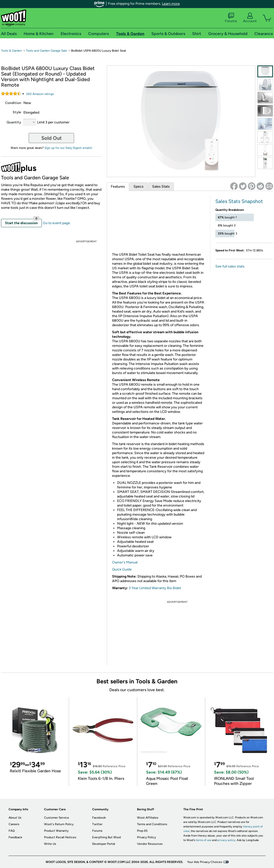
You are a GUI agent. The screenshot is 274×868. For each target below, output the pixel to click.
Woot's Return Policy (59, 824)
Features (118, 187)
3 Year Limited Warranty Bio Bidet (155, 588)
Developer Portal (104, 844)
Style (17, 112)
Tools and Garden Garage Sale (46, 51)
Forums (231, 18)
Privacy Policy (146, 837)
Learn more (171, 4)
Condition (13, 103)
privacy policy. (227, 840)
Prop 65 (142, 831)
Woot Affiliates (148, 818)
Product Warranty (56, 831)
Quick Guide (122, 569)
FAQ (12, 831)
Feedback (15, 837)
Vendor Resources (150, 844)
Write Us (50, 844)
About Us (15, 818)
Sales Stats (161, 187)
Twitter (97, 824)
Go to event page (56, 223)
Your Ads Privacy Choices (205, 862)
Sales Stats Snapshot (239, 201)
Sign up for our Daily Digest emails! (68, 148)
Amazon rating (40, 94)
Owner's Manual (125, 562)
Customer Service (57, 818)
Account (250, 18)
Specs (139, 187)
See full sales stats (230, 266)
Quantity (14, 122)
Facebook (99, 818)
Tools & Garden (11, 51)
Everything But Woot (107, 837)
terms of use (204, 840)
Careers (14, 824)
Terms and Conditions (152, 824)
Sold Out (52, 138)
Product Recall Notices (60, 837)
